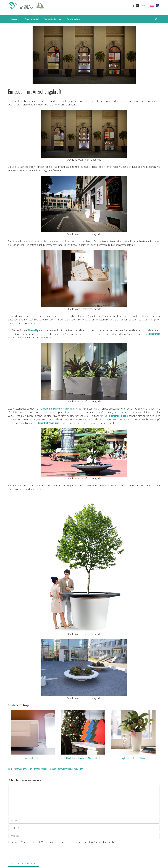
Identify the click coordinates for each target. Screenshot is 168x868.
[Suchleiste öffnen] (156, 19)
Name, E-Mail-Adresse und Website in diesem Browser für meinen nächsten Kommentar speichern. (65, 842)
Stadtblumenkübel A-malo (44, 769)
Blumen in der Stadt (32, 19)
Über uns (16, 19)
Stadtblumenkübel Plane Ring (70, 769)
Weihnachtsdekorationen (53, 19)
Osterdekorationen (74, 19)
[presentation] (28, 853)
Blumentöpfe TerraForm (22, 769)
